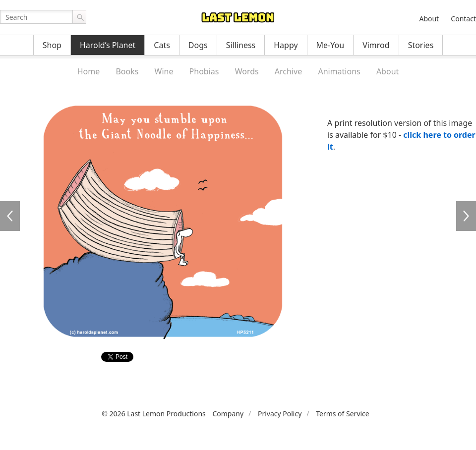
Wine (164, 71)
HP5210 (10, 216)
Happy (286, 45)
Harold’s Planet (108, 45)
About (429, 19)
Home (89, 71)
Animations (339, 71)
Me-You (330, 45)
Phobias (204, 71)
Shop (52, 45)
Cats (162, 45)
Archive (288, 71)
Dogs (198, 45)
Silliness (241, 45)
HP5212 (466, 216)
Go (79, 17)
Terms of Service (343, 414)
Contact (463, 19)
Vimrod (376, 45)
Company (228, 414)
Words (247, 71)
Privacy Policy (280, 414)
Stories (421, 45)
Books (127, 71)
